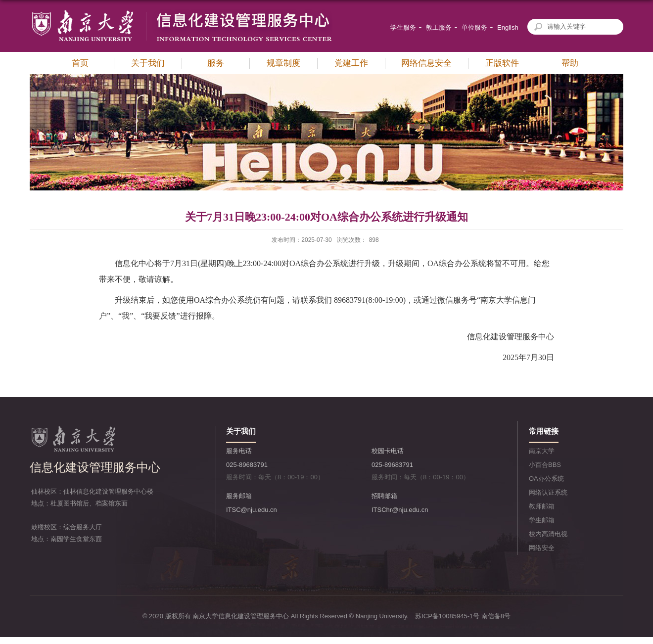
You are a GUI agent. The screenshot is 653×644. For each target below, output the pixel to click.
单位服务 (474, 27)
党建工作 (351, 63)
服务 (216, 63)
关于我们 (148, 63)
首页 (80, 63)
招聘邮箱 (384, 496)
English (508, 27)
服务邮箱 (239, 496)
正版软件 (502, 63)
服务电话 (239, 451)
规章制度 (283, 63)
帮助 (570, 63)
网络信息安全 (426, 63)
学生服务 (403, 27)
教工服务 (439, 27)
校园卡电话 (388, 451)
